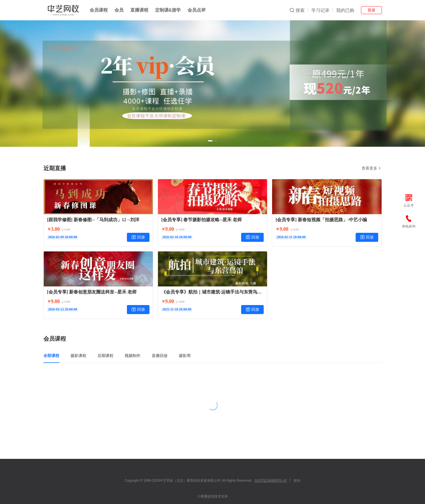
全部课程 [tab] (51, 356)
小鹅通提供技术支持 (213, 496)
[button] (210, 141)
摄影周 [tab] (185, 356)
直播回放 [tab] (160, 356)
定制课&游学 (168, 10)
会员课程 (99, 10)
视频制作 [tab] (133, 356)
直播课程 (139, 10)
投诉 (297, 481)
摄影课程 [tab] (78, 356)
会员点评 (197, 10)
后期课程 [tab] (105, 356)
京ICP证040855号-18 (270, 481)
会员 (119, 10)
